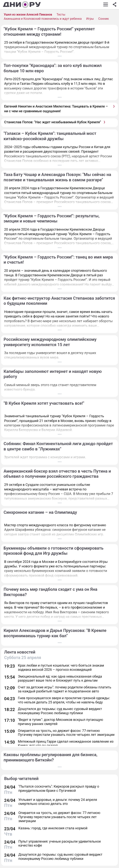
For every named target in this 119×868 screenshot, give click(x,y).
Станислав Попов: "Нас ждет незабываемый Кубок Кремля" (53, 122)
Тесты (61, 15)
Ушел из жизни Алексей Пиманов (28, 15)
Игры (90, 19)
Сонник (104, 19)
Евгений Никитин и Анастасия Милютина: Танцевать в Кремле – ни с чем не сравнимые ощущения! (56, 109)
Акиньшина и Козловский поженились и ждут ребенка (43, 19)
